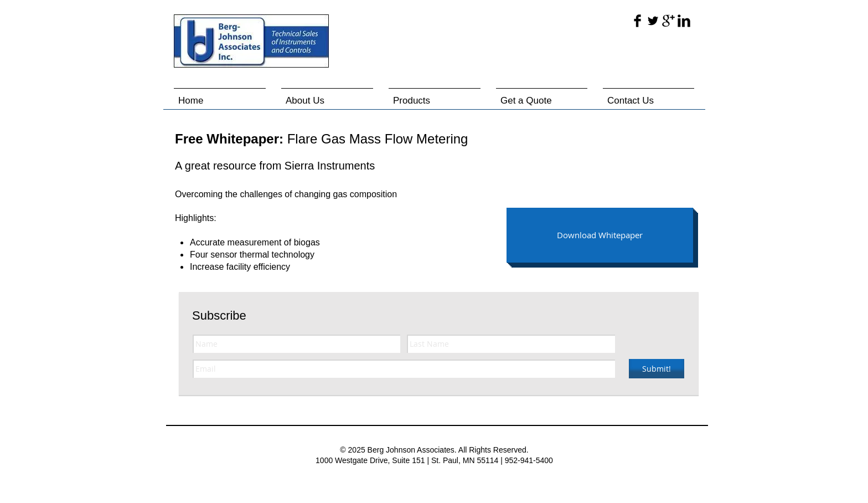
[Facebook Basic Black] (637, 21)
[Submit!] (657, 369)
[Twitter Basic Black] (653, 21)
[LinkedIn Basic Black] (684, 21)
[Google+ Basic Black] (668, 21)
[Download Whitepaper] (600, 235)
